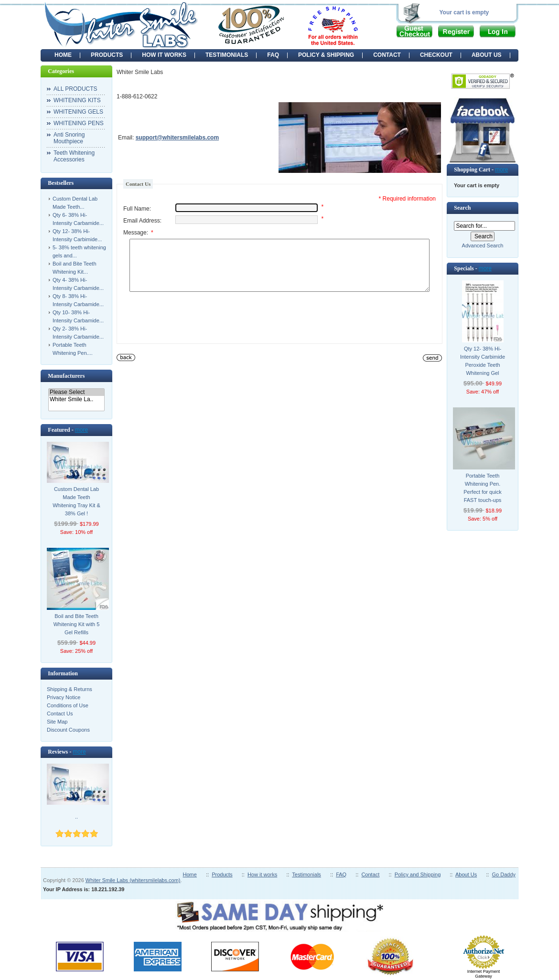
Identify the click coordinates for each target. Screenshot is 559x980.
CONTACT (387, 55)
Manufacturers (66, 376)
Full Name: (137, 209)
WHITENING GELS (78, 112)
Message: (138, 233)
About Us (466, 874)
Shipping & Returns (70, 689)
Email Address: (142, 221)
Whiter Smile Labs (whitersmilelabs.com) (133, 880)
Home (63, 55)
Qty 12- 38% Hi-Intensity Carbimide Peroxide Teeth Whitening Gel (483, 361)
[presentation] (196, 329)
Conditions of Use (68, 705)
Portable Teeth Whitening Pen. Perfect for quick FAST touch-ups (482, 488)
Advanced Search (483, 245)
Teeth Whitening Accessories (74, 156)
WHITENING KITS (77, 100)
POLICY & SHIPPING (326, 55)
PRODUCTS (107, 55)
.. (76, 817)
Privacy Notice (64, 697)
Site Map (57, 722)
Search (462, 208)
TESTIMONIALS (227, 55)
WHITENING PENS (79, 123)
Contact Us (60, 714)
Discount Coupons (68, 730)
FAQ (273, 55)
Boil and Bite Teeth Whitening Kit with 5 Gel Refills (77, 624)
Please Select (76, 392)
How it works (262, 874)
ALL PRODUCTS (75, 89)
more (81, 430)
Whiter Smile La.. (76, 399)
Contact (370, 874)
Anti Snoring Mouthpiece (69, 138)
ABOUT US (487, 55)
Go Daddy (504, 874)
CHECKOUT (436, 55)
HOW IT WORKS (164, 55)
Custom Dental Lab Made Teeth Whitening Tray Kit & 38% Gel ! (76, 501)
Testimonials (306, 874)
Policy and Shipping (418, 874)
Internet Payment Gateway (484, 974)
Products (222, 874)
